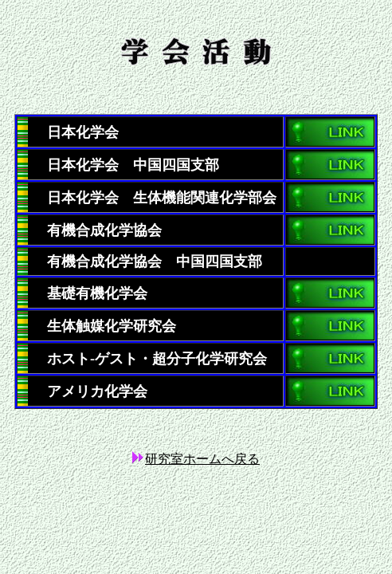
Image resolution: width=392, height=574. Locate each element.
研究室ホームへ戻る (202, 459)
